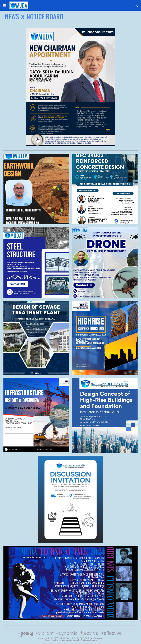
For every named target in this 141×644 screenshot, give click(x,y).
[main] (70, 16)
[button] (5, 5)
